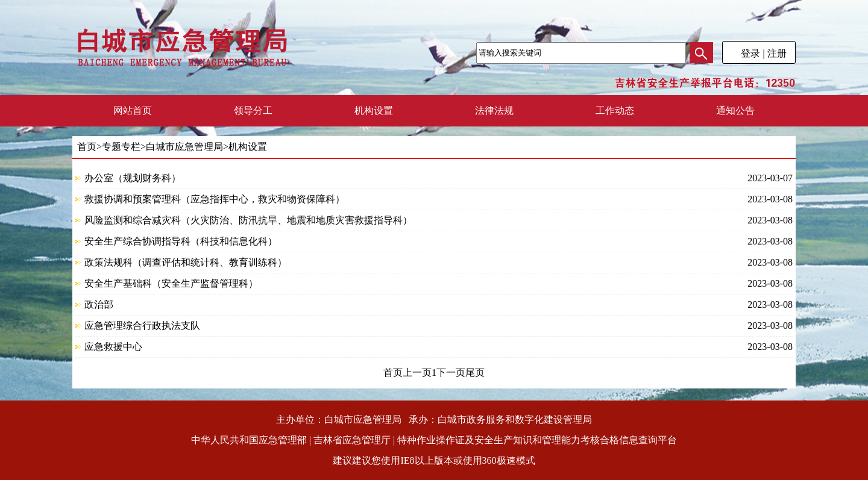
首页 (87, 147)
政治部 (99, 304)
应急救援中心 (113, 347)
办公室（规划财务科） (133, 178)
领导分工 (253, 111)
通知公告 (735, 111)
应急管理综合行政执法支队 (142, 326)
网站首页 (133, 111)
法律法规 (494, 111)
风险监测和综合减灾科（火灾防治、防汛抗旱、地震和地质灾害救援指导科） (248, 220)
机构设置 (374, 111)
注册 (778, 53)
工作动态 (615, 111)
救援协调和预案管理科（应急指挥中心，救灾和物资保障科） (215, 199)
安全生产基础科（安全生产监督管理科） (171, 283)
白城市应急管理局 (184, 147)
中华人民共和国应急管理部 (249, 440)
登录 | (753, 53)
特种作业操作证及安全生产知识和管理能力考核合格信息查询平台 (537, 440)
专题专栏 (121, 147)
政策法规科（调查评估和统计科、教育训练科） (186, 262)
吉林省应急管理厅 (352, 440)
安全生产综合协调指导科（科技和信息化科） (181, 241)
